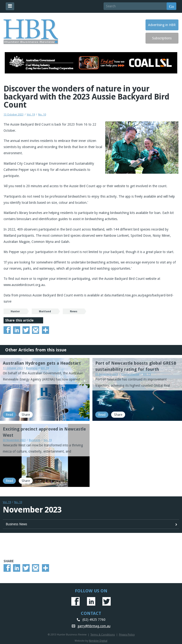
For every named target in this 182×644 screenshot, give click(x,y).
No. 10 (42, 115)
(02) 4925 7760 (94, 620)
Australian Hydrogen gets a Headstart (42, 363)
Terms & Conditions (103, 635)
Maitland (45, 311)
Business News (16, 524)
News (74, 311)
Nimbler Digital (98, 641)
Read (9, 415)
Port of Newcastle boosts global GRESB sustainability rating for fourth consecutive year (136, 369)
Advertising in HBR (162, 25)
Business (32, 368)
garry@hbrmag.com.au (94, 626)
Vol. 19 (31, 115)
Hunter (15, 311)
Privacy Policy (127, 635)
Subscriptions (162, 38)
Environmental (130, 374)
